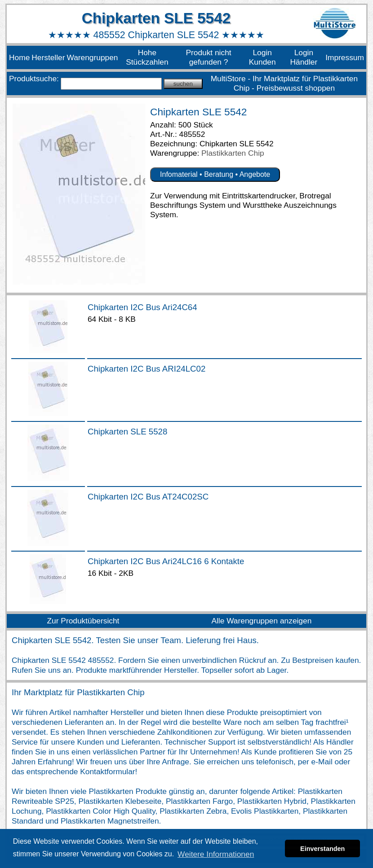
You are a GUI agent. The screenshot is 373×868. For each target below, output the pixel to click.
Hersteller (48, 57)
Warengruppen (92, 57)
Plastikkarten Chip (233, 153)
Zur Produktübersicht (83, 621)
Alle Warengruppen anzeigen (261, 621)
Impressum (345, 57)
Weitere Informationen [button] (216, 854)
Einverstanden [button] (322, 849)
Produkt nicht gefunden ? (208, 57)
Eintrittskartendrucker (259, 196)
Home (19, 57)
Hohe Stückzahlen (147, 57)
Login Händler (304, 57)
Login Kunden (262, 57)
